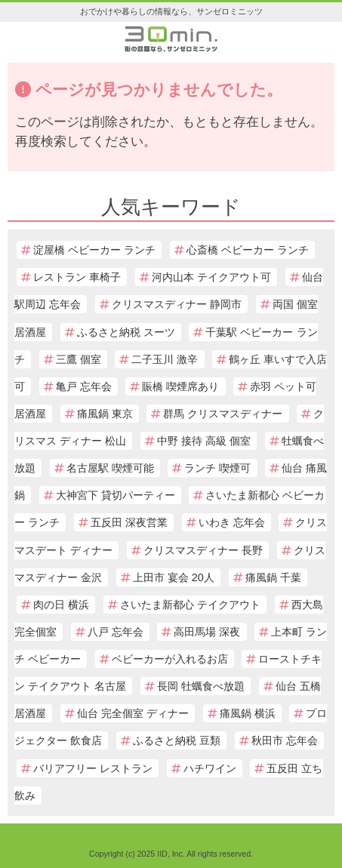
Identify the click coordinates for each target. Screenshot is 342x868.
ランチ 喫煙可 (217, 468)
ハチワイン (210, 768)
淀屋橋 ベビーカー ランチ (94, 250)
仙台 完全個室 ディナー (133, 713)
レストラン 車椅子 (77, 277)
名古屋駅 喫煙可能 (110, 468)
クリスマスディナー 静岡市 (177, 304)
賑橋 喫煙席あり (180, 386)
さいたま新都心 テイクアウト (190, 605)
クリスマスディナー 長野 (203, 550)
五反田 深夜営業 (129, 522)
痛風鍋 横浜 (248, 713)
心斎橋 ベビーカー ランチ (248, 250)
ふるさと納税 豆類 (177, 740)
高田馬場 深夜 (207, 632)
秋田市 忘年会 (285, 740)
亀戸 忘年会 (84, 386)
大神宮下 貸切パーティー (116, 495)
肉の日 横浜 (61, 605)
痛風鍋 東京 (105, 414)
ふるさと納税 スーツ (126, 332)
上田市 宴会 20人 (174, 577)
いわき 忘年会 (232, 522)
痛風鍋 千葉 (273, 577)
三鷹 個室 (79, 359)
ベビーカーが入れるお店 (170, 659)
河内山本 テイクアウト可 (211, 277)
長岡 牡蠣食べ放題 (201, 686)
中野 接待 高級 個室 (204, 441)
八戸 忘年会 (116, 632)
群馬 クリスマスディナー (223, 414)
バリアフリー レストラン (93, 768)
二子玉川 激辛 (165, 359)
